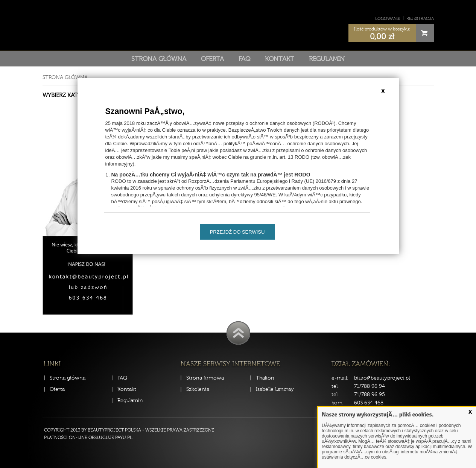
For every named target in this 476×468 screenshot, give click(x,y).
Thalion (265, 378)
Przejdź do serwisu (237, 232)
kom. (338, 403)
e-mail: (340, 378)
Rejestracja (420, 19)
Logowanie (388, 19)
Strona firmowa (205, 378)
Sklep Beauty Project (238, 24)
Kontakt (280, 59)
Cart (425, 33)
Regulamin (327, 59)
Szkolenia (198, 389)
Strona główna (159, 59)
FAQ (244, 59)
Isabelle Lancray (275, 389)
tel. (335, 386)
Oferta (212, 59)
